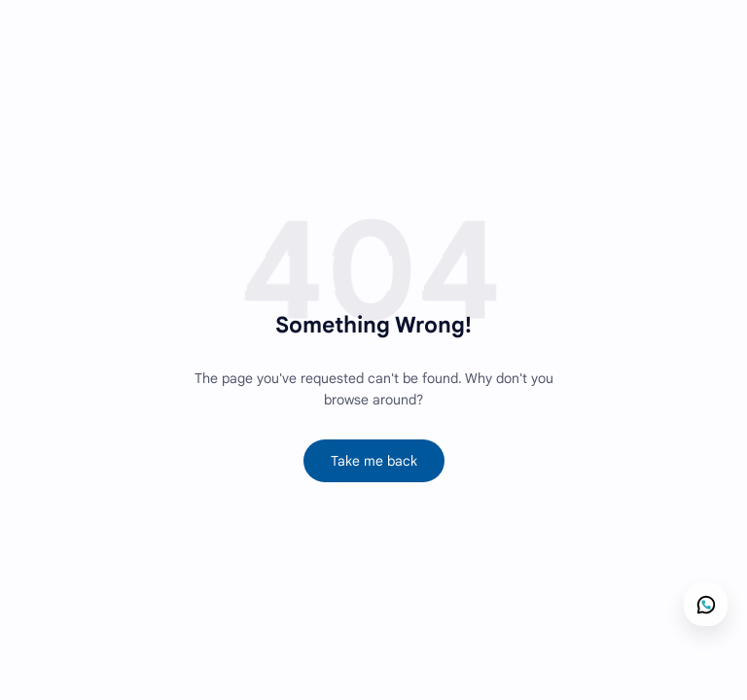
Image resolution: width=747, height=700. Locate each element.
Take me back (374, 461)
